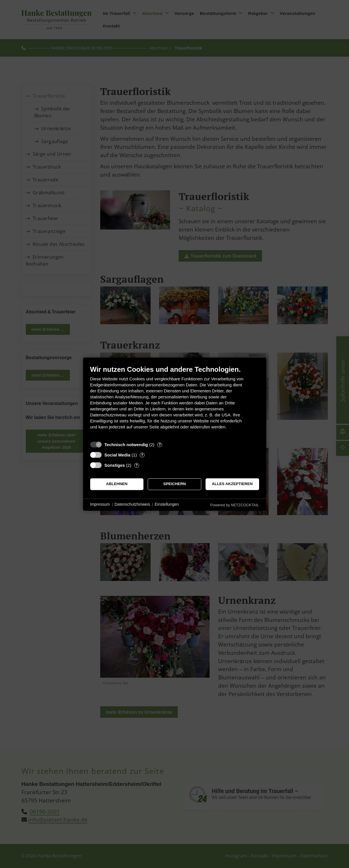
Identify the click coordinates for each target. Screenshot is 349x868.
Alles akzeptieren (232, 484)
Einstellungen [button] (167, 505)
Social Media (118, 455)
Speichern (174, 484)
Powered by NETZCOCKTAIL (234, 505)
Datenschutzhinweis (132, 505)
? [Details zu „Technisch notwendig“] (160, 445)
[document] (175, 402)
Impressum (100, 505)
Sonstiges (115, 465)
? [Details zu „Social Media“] (142, 455)
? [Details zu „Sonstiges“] (137, 465)
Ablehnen (117, 484)
